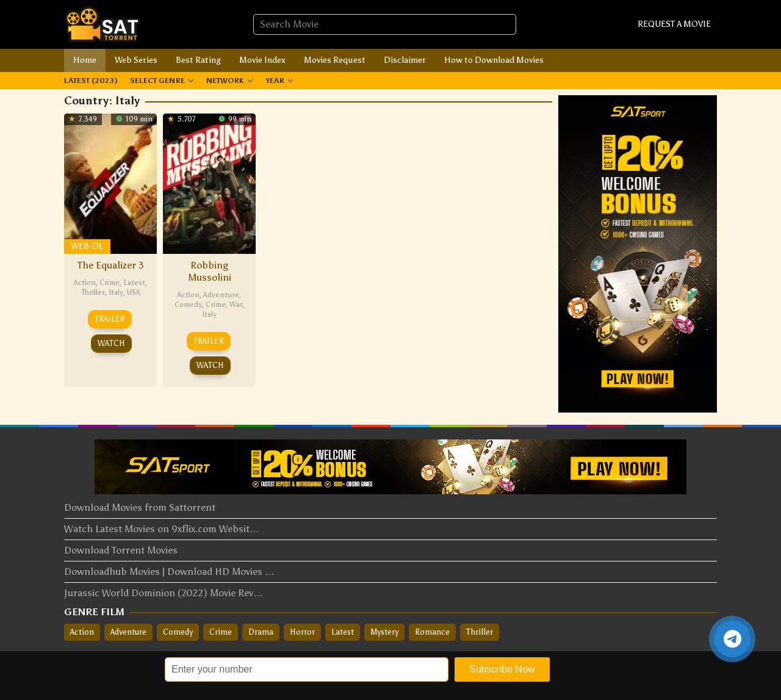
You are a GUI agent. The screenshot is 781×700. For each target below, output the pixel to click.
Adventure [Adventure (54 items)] (128, 632)
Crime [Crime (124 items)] (221, 632)
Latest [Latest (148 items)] (343, 632)
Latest (134, 283)
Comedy (188, 305)
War (236, 305)
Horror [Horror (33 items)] (302, 632)
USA (134, 292)
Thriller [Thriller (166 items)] (480, 632)
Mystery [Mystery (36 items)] (384, 632)
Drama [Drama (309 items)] (261, 632)
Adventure (221, 295)
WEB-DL (87, 246)
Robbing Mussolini (210, 271)
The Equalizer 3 (110, 265)
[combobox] (385, 24)
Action (85, 283)
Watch (111, 343)
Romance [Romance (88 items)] (432, 632)
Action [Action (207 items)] (82, 632)
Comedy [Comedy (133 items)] (178, 632)
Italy (116, 292)
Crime (110, 283)
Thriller (93, 292)
